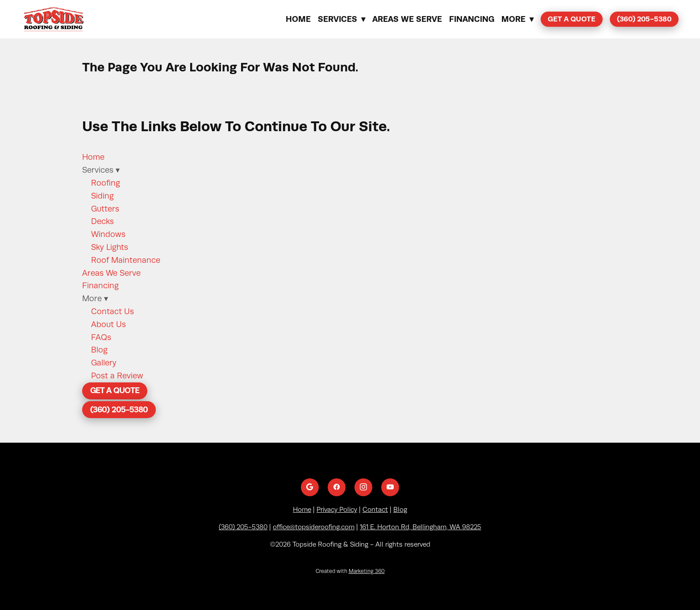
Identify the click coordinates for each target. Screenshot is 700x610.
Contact (375, 510)
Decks (102, 221)
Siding (102, 196)
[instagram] (363, 487)
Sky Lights (110, 247)
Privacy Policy (337, 510)
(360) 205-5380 (644, 19)
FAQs (101, 337)
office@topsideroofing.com (314, 527)
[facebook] (337, 487)
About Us (108, 324)
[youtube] (390, 487)
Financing (472, 19)
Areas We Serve (407, 19)
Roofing (106, 183)
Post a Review (117, 376)
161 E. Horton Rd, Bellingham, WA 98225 (421, 527)
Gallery (104, 363)
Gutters (105, 209)
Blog (99, 350)
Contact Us (112, 311)
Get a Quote (572, 19)
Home (298, 19)
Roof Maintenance (126, 260)
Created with (350, 571)
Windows (108, 234)
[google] (310, 487)
